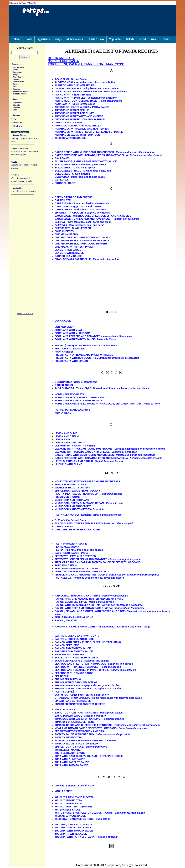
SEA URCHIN (62, 676)
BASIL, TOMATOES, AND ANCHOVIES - (89, 713)
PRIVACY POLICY (25, 314)
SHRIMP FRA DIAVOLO (68, 679)
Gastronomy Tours (20, 149)
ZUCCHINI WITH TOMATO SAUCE (74, 831)
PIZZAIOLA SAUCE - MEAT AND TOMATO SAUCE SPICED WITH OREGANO (98, 562)
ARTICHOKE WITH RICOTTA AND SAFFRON (80, 119)
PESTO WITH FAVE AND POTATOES (75, 556)
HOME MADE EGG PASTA (69, 394)
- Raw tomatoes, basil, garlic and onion (83, 222)
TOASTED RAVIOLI (65, 710)
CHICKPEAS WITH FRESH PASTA (74, 247)
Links (15, 162)
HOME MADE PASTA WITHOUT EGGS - (80, 397)
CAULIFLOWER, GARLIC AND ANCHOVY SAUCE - (97, 219)
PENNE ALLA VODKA (67, 547)
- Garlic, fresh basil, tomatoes (80, 210)
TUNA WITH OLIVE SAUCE (70, 759)
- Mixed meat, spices (75, 168)
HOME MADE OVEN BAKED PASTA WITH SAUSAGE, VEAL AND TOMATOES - (107, 404)
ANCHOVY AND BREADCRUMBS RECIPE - (91, 92)
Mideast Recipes (20, 94)
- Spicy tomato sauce (75, 104)
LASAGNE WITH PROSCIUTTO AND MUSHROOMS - (110, 449)
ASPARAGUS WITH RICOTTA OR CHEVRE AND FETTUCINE (89, 132)
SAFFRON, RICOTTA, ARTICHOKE (74, 639)
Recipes (15, 65)
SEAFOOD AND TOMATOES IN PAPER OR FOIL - (95, 670)
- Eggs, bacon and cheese (78, 206)
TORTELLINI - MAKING (68, 750)
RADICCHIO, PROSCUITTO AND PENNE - (91, 596)
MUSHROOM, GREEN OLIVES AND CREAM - (89, 503)
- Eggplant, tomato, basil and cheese (88, 515)
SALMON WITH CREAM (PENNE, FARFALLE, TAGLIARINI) (88, 642)
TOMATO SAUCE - (76, 744)
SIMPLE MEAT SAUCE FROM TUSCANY (77, 491)
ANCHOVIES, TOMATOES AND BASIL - (88, 101)
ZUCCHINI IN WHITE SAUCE (71, 834)
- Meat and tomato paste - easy (80, 164)
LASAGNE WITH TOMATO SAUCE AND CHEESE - (96, 452)
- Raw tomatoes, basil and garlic (79, 225)
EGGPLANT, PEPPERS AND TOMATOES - (93, 336)
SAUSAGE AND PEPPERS (70, 654)
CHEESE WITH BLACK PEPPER (73, 228)
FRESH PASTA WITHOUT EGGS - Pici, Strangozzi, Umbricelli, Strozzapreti (97, 358)
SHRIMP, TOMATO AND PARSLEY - (88, 689)
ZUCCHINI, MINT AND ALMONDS (73, 824)
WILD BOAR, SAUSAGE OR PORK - (83, 819)
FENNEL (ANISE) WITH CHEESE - (86, 345)
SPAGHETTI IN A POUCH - (82, 213)
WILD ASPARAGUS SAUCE (70, 138)
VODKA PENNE (63, 791)
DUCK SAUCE (63, 321)
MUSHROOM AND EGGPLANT (72, 500)
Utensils (16, 106)
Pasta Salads (18, 82)
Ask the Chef (18, 189)
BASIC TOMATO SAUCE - (80, 716)
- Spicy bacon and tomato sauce (87, 88)
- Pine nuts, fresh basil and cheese (79, 550)
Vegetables (115, 39)
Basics (15, 100)
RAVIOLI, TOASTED (66, 620)
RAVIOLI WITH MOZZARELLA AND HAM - (99, 605)
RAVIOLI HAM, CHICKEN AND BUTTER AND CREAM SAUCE (89, 599)
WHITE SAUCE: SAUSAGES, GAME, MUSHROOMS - (100, 813)
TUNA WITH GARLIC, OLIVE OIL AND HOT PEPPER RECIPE (89, 756)
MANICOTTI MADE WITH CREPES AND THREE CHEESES (87, 481)
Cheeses (17, 108)
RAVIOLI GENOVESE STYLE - (84, 602)
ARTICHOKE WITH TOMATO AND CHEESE (79, 116)
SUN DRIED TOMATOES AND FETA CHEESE (80, 704)
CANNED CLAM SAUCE (68, 256)
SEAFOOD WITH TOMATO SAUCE (74, 673)
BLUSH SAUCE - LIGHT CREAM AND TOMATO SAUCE (86, 161)
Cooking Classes (20, 136)
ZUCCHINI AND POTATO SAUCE (73, 828)
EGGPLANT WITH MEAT (68, 330)
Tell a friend (17, 127)
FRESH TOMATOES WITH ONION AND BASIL (80, 731)
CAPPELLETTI (63, 200)
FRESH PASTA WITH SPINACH (72, 361)
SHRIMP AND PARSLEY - (88, 685)
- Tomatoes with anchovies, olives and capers (89, 578)
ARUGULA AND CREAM (68, 123)
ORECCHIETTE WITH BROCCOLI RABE (77, 530)
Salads (130, 39)
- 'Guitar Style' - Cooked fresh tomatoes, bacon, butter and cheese (102, 388)
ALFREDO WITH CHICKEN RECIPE (74, 85)
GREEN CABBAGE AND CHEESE (74, 197)
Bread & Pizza (147, 39)
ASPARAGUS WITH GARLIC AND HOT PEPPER (82, 129)
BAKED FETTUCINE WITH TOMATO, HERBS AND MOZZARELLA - (108, 155)
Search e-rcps (28, 48)
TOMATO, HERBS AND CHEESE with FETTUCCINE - (107, 725)
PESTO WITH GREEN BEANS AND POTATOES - (98, 559)
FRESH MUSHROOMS (67, 497)
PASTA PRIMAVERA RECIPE (71, 544)
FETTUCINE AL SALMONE (70, 349)
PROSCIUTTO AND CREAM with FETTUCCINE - (107, 575)
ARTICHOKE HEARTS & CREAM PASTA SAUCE (82, 107)
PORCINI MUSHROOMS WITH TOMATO (77, 568)
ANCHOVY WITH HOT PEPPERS (73, 95)
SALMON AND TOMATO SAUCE (73, 648)
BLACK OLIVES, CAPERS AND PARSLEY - (94, 523)
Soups (58, 39)
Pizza (15, 87)
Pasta (29, 39)
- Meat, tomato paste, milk (83, 171)
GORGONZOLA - (76, 382)
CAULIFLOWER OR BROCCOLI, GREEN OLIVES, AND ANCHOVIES (93, 216)
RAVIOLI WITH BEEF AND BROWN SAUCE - (100, 608)
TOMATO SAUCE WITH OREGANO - (92, 734)
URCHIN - (74, 786)
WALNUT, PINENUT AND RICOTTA (74, 797)
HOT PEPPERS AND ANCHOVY (72, 410)
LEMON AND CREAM (67, 436)
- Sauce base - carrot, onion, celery (82, 695)
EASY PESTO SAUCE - (71, 553)
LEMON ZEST (62, 439)
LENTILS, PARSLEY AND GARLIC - (89, 461)
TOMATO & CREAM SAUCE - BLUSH (75, 722)
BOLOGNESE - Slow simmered (72, 174)
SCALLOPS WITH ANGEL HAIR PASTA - (77, 658)
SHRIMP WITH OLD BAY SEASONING (76, 682)
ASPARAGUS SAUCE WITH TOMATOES (77, 135)
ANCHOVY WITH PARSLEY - (86, 98)
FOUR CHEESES (64, 231)
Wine (15, 110)
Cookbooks (17, 123)
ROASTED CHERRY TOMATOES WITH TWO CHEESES (86, 741)
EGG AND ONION (65, 327)
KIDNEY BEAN (63, 413)
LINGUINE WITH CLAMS (68, 464)
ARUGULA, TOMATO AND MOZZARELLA (78, 126)
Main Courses (75, 39)
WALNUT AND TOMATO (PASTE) (73, 807)
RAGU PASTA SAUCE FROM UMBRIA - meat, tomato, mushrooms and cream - (102, 627)
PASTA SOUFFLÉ (64, 692)
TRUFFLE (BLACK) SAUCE (70, 753)
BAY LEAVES (62, 158)
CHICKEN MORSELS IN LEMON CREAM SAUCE (82, 241)
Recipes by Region (21, 92)
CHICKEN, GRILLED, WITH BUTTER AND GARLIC (83, 237)
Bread (16, 85)
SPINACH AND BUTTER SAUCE (73, 701)
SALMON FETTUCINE (67, 645)
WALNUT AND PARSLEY (69, 803)
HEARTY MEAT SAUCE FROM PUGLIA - (88, 494)
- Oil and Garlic (71, 79)
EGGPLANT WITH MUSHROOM (72, 333)
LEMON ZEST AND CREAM (70, 443)
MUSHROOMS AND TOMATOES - (79, 509)
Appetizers (43, 39)
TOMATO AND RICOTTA (68, 737)
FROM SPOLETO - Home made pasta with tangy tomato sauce (98, 698)
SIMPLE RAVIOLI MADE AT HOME (74, 617)
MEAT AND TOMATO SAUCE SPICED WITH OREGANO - (101, 728)
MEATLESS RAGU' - (72, 488)
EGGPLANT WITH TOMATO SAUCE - (86, 339)
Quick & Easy (96, 39)
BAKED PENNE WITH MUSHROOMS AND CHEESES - (105, 152)
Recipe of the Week (18, 3)
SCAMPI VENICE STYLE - (82, 661)
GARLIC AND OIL (65, 385)
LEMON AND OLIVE (66, 433)
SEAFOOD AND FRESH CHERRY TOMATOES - (94, 664)
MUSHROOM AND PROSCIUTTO (73, 506)
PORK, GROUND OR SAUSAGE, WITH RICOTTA (82, 572)
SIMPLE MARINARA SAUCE (71, 484)
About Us (32, 3)
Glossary (16, 116)
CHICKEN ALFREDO (66, 234)
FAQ (14, 119)
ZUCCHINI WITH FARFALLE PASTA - (86, 837)
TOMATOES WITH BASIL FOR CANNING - (89, 719)
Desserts (165, 39)
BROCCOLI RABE (65, 183)
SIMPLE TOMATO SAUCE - (81, 747)
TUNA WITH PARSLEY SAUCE (72, 762)
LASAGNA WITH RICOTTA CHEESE (75, 446)
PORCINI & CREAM (66, 565)
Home (17, 39)
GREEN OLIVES (64, 526)
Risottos (17, 90)
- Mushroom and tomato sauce (80, 177)
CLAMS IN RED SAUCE (68, 250)
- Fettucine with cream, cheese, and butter (85, 82)
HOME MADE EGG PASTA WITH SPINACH (78, 401)
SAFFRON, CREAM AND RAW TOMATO (77, 636)
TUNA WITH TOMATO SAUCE (71, 765)
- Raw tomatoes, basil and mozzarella (82, 203)
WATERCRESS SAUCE (68, 810)
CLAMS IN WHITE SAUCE (69, 253)
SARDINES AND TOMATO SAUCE (74, 651)
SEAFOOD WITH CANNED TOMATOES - (88, 667)
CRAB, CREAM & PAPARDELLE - (87, 259)
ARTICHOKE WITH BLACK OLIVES (74, 113)
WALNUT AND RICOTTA (68, 800)
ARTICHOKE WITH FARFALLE (72, 110)
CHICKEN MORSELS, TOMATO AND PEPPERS (81, 244)
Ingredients (18, 103)
